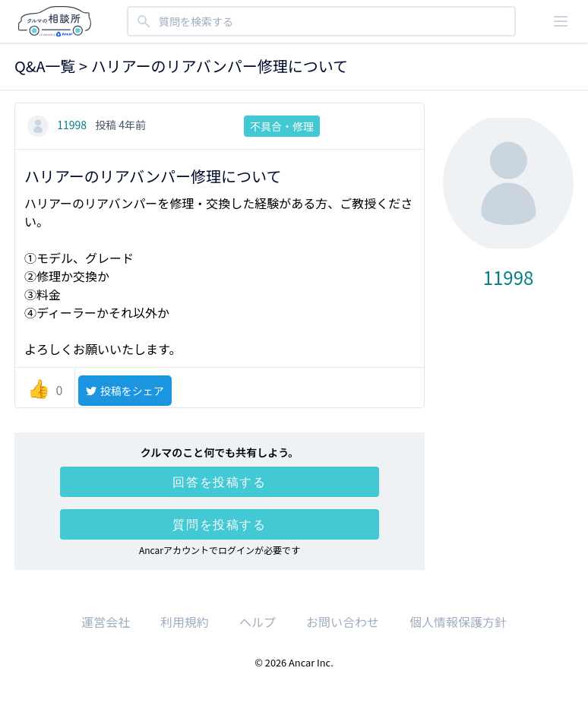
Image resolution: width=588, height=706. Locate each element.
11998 (58, 125)
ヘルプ (258, 622)
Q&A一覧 (45, 66)
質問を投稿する (219, 524)
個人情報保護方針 (458, 622)
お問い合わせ (343, 622)
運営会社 (106, 622)
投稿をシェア (124, 391)
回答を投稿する (219, 482)
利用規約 (185, 622)
